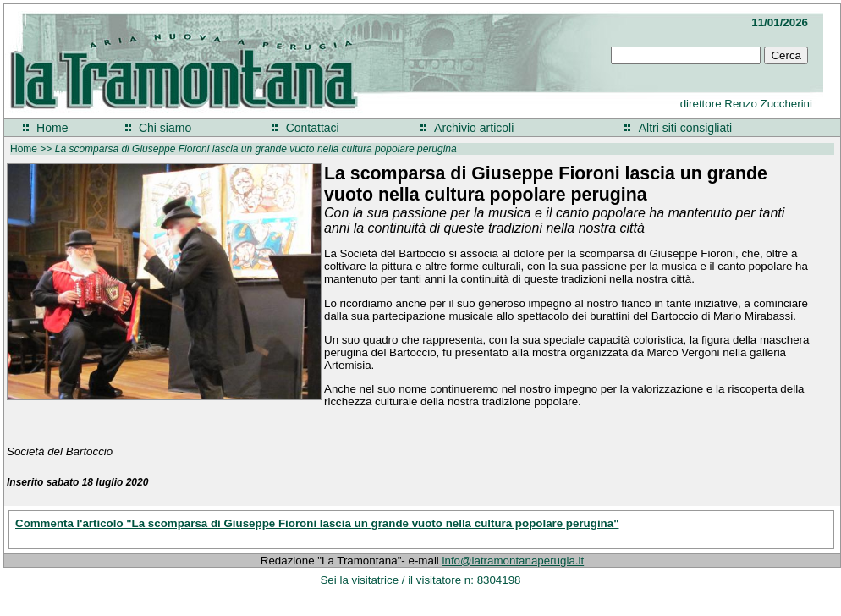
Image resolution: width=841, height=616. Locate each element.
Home (52, 128)
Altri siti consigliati (685, 128)
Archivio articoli (474, 128)
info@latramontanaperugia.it (514, 561)
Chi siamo (165, 128)
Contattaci (313, 128)
